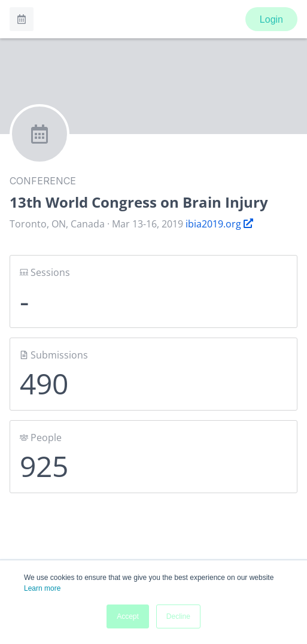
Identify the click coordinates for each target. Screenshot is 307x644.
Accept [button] (128, 616)
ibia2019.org (219, 224)
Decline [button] (178, 616)
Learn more (42, 588)
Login (271, 19)
